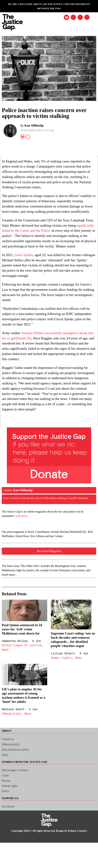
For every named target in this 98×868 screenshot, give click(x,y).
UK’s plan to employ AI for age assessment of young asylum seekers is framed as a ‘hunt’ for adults (23, 730)
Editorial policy (12, 778)
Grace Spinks (25, 270)
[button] (86, 18)
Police (6, 825)
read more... (24, 546)
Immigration (12, 748)
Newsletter (9, 841)
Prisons (7, 815)
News (5, 680)
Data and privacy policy (17, 784)
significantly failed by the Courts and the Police (39, 241)
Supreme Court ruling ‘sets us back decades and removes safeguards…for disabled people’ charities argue (73, 672)
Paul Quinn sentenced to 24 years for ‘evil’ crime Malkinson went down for (24, 659)
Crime (6, 810)
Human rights (62, 692)
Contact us (9, 773)
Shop (5, 789)
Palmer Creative (81, 865)
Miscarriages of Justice (23, 676)
